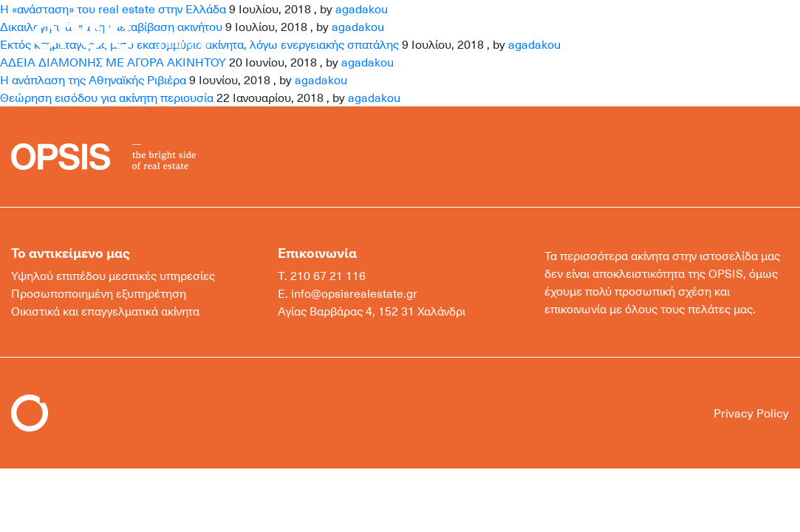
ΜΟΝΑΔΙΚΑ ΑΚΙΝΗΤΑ (569, 35)
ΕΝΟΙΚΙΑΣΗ (453, 35)
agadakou (321, 80)
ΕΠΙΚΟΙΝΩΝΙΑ (693, 35)
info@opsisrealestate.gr (354, 293)
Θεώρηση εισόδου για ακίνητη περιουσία (107, 98)
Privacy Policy (751, 413)
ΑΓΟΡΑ (377, 35)
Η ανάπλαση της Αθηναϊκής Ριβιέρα (93, 80)
